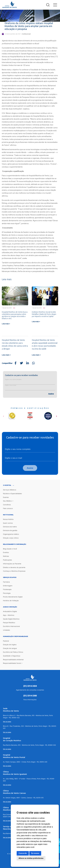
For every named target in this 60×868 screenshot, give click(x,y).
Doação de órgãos (10, 645)
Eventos (6, 553)
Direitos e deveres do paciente (14, 567)
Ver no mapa (7, 722)
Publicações (7, 560)
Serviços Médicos (10, 490)
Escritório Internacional (11, 626)
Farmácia (6, 582)
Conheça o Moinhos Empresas (14, 571)
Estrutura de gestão (10, 530)
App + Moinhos (9, 615)
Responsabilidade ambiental (13, 660)
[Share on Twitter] (21, 363)
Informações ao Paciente (12, 564)
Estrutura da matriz (10, 527)
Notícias (6, 556)
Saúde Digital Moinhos (11, 619)
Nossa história (8, 519)
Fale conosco (8, 508)
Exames (6, 497)
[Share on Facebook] (16, 363)
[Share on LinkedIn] (27, 363)
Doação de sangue (10, 648)
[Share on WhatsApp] (34, 363)
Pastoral (6, 641)
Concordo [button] (23, 853)
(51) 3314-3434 (30, 686)
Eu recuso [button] (35, 853)
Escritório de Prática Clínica (13, 652)
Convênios (7, 505)
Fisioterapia (7, 589)
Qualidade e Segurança (12, 656)
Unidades (6, 630)
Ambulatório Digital (10, 611)
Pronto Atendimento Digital (13, 597)
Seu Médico (7, 501)
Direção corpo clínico (11, 538)
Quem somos (8, 523)
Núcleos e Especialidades (12, 493)
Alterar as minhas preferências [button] (31, 858)
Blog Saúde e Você (10, 549)
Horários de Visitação (11, 601)
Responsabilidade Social (12, 663)
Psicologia (7, 593)
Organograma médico (11, 534)
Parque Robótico (9, 623)
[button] (3, 415)
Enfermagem (8, 586)
